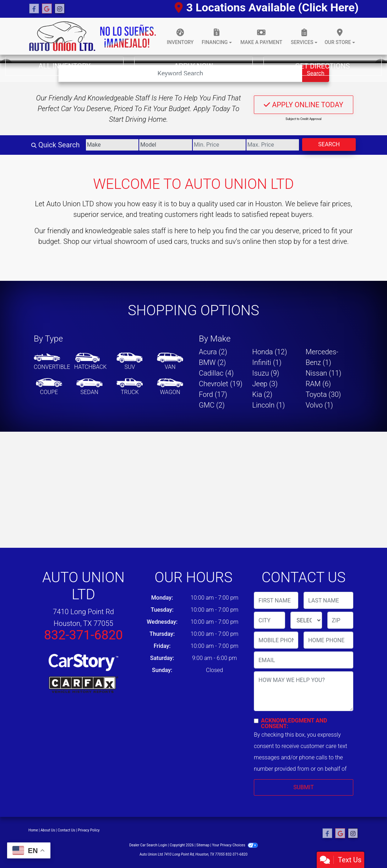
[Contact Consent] (256, 721)
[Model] (166, 145)
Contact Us (67, 830)
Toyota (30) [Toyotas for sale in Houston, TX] (323, 394)
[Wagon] (170, 387)
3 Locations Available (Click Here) (267, 7)
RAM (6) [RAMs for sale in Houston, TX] (318, 384)
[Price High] (273, 145)
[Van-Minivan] (170, 362)
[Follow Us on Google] (47, 9)
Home (33, 830)
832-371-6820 (83, 635)
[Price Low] (219, 145)
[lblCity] (269, 620)
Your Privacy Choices (235, 845)
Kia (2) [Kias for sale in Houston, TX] (262, 394)
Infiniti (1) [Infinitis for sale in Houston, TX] (267, 362)
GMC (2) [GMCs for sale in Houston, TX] (212, 405)
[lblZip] (340, 620)
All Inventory (64, 66)
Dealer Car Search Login (148, 845)
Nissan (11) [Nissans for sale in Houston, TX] (324, 373)
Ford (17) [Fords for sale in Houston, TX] (213, 394)
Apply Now (193, 66)
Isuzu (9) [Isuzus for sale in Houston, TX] (266, 373)
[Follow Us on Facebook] (34, 9)
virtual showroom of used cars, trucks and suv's (167, 241)
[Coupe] (49, 387)
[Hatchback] (91, 362)
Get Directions (322, 66)
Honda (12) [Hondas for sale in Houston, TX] (269, 352)
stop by (289, 241)
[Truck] (130, 387)
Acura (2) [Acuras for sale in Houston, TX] (213, 352)
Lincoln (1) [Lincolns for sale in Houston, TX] (268, 405)
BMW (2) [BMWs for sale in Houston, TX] (212, 362)
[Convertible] (52, 362)
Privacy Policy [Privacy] (89, 830)
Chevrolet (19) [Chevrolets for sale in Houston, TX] (221, 384)
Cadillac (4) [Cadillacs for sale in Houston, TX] (216, 373)
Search (329, 144)
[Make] (112, 145)
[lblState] (306, 620)
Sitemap (203, 845)
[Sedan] (89, 387)
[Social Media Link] (60, 9)
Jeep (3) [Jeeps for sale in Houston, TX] (265, 384)
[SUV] (130, 362)
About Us (48, 830)
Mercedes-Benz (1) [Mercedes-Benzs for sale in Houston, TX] (322, 357)
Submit (303, 787)
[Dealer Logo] (92, 36)
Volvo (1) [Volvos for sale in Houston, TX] (319, 405)
